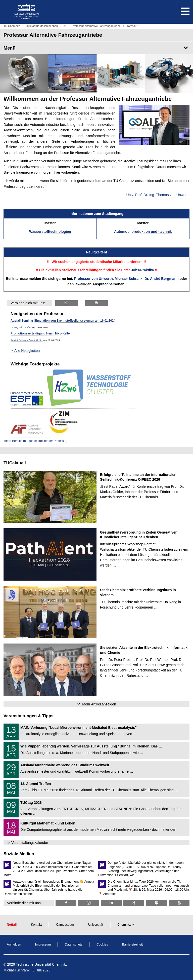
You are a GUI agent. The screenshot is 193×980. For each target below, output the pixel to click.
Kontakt (36, 925)
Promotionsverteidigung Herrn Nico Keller (41, 333)
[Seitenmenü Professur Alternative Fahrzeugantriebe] (96, 48)
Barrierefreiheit (133, 945)
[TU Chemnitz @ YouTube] (179, 903)
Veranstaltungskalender (30, 843)
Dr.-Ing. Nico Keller (21, 327)
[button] (180, 12)
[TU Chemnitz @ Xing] (134, 903)
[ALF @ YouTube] (97, 303)
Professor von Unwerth (93, 279)
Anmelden (14, 945)
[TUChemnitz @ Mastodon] (156, 903)
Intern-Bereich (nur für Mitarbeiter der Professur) (35, 441)
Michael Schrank (129, 279)
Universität (96, 925)
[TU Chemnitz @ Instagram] (89, 903)
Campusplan (65, 925)
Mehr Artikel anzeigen (99, 704)
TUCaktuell (15, 463)
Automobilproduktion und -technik (143, 232)
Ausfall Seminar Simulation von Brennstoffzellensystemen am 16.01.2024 (63, 321)
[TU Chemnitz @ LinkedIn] (111, 903)
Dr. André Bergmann (162, 279)
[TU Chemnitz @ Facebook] (66, 903)
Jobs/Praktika (143, 270)
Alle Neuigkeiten (27, 351)
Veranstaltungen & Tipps (29, 716)
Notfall (12, 925)
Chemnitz (124, 925)
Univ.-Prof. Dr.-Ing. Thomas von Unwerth (158, 195)
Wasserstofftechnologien (50, 232)
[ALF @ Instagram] (67, 303)
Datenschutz (74, 945)
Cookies (102, 945)
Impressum (43, 945)
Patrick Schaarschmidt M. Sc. (27, 340)
